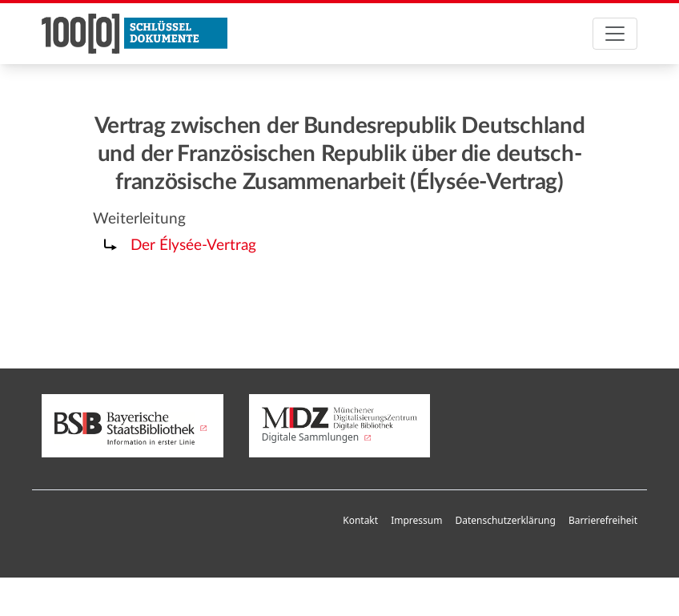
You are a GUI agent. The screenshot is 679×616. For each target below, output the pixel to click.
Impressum (416, 520)
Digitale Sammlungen (340, 425)
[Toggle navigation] (615, 34)
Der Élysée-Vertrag (193, 246)
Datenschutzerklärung (505, 520)
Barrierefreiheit (603, 520)
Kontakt (360, 520)
